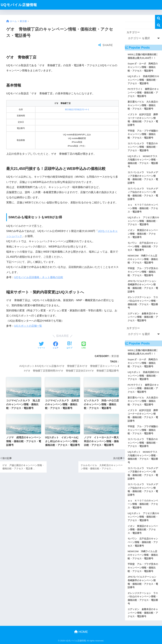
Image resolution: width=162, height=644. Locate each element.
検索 (159, 18)
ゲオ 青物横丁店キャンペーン (100, 358)
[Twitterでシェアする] (41, 338)
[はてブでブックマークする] (69, 338)
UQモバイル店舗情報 (19, 5)
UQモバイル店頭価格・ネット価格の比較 (39, 270)
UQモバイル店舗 (47, 358)
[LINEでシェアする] (84, 338)
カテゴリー (133, 32)
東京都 (115, 348)
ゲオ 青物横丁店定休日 (72, 363)
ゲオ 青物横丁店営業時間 (40, 363)
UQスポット (28, 358)
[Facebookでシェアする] (56, 338)
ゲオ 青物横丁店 (69, 358)
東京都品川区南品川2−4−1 (77, 102)
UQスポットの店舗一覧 (28, 318)
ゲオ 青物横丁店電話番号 (104, 363)
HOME (81, 632)
